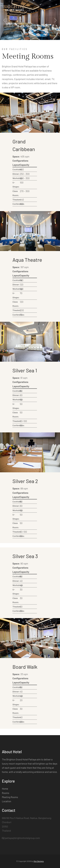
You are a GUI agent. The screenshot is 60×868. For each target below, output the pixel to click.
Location (7, 801)
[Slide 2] (21, 36)
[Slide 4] (33, 36)
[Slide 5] (39, 36)
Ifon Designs (39, 861)
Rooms (6, 793)
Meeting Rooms (10, 797)
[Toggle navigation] (54, 8)
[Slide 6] (44, 36)
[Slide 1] (16, 36)
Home (5, 789)
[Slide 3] (27, 36)
